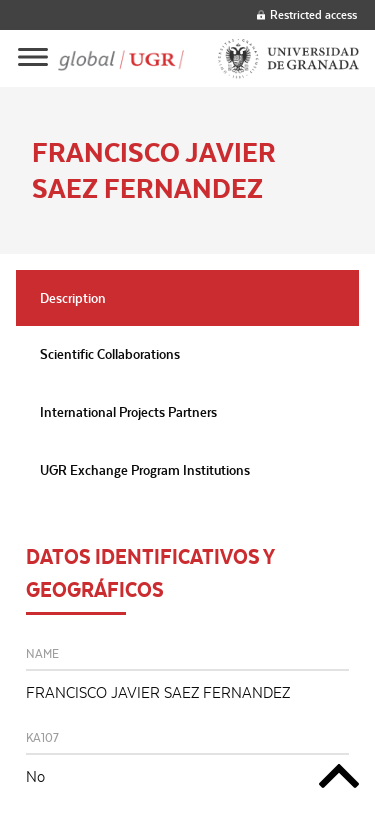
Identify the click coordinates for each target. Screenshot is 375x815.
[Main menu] (33, 58)
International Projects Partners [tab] (128, 412)
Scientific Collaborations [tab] (110, 354)
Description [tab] (73, 298)
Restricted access (307, 14)
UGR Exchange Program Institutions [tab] (145, 470)
